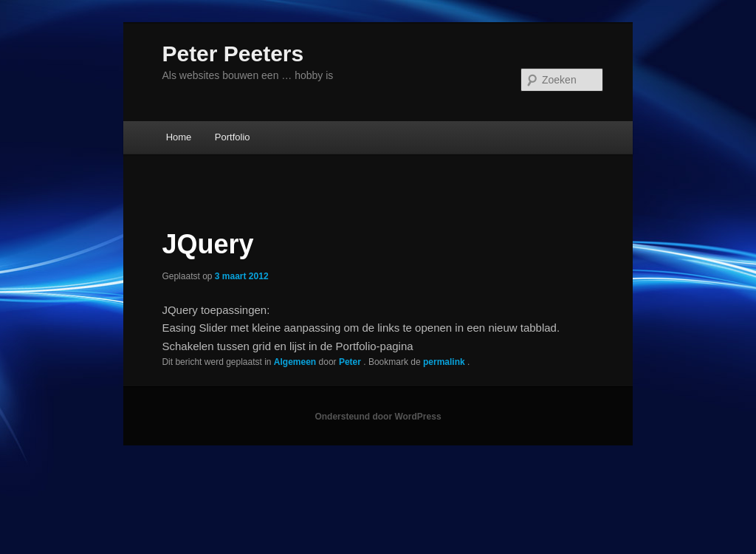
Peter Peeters (233, 54)
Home (179, 137)
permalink (445, 362)
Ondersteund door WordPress (378, 417)
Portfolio (233, 137)
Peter (351, 362)
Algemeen (295, 362)
